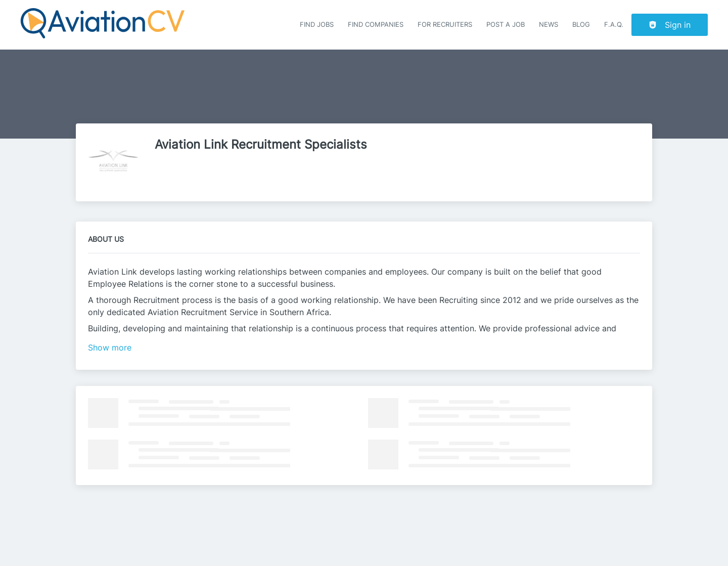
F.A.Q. (614, 25)
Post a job (506, 25)
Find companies (376, 25)
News (549, 25)
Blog (581, 25)
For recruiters (445, 25)
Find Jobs (317, 25)
